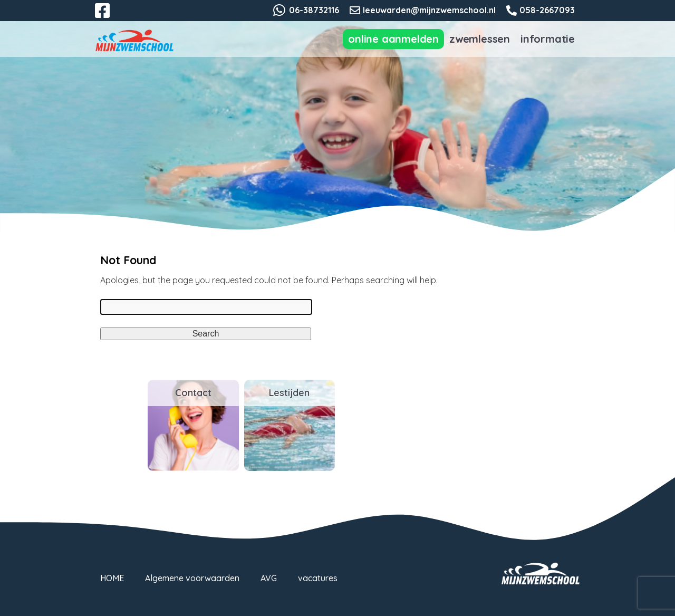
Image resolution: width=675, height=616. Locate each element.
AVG (269, 578)
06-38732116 (314, 10)
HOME (112, 578)
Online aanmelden (393, 39)
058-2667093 (547, 10)
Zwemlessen (480, 39)
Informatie (548, 39)
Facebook (110, 17)
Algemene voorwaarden (192, 578)
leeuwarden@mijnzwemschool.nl (429, 10)
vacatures (318, 578)
